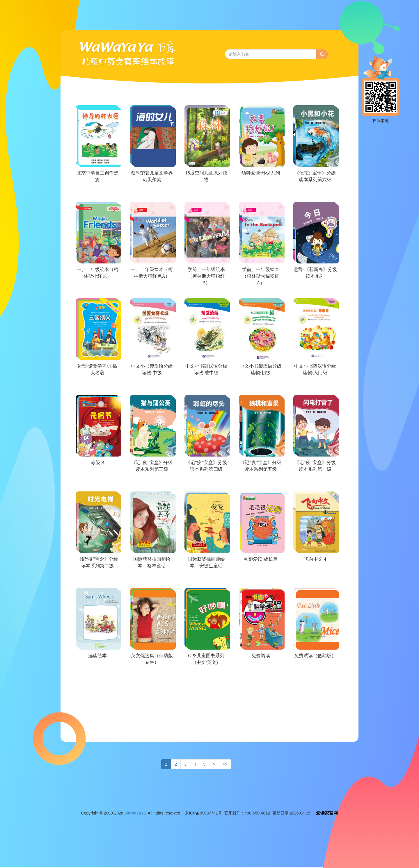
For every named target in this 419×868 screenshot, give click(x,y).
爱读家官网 (327, 813)
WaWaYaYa (135, 813)
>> (225, 764)
